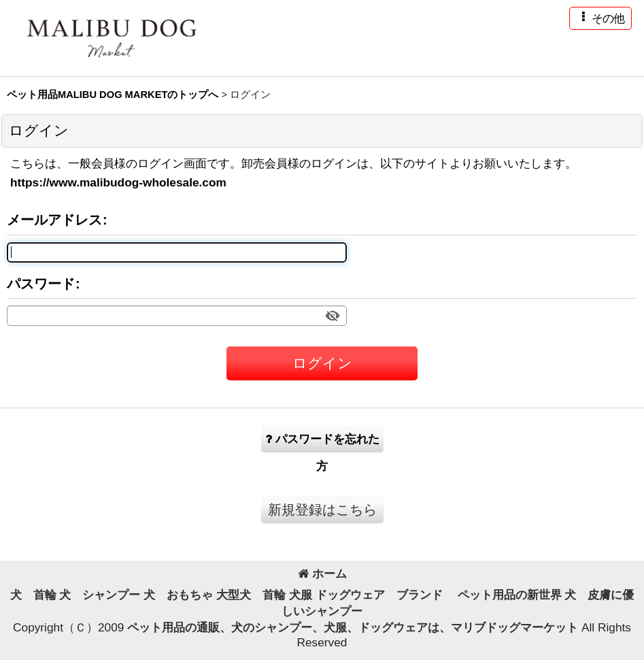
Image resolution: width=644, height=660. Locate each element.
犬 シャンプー (100, 595)
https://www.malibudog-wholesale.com (118, 182)
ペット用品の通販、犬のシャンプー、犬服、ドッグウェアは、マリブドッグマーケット (354, 627)
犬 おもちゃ (178, 595)
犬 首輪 (33, 595)
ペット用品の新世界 (510, 595)
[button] (600, 18)
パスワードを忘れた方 (322, 442)
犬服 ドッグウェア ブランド (372, 595)
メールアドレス (54, 220)
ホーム (322, 574)
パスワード (41, 284)
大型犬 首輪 (251, 595)
